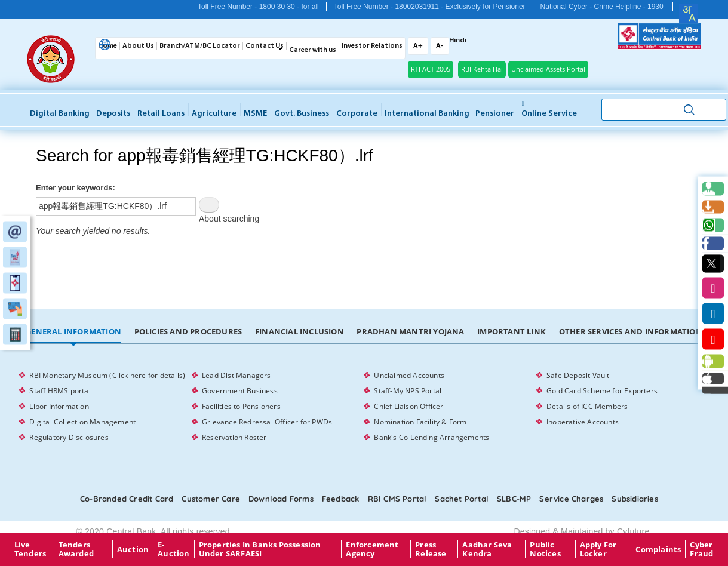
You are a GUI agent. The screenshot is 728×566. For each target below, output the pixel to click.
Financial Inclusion (300, 331)
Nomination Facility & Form (420, 422)
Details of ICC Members (587, 406)
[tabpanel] (364, 407)
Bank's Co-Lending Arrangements (431, 437)
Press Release (431, 549)
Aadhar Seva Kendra (487, 549)
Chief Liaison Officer (408, 406)
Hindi (458, 41)
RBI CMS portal (397, 499)
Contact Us (265, 46)
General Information (73, 331)
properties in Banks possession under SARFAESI (260, 549)
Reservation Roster (234, 437)
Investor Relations (372, 46)
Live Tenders (30, 549)
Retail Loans (161, 114)
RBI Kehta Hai (482, 69)
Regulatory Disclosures (69, 437)
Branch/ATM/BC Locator (200, 46)
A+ (418, 46)
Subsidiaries (635, 499)
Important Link (512, 331)
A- (440, 46)
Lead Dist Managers (236, 375)
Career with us (313, 50)
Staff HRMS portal (60, 391)
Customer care (211, 499)
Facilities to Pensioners (241, 406)
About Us (138, 46)
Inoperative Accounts (583, 422)
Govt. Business (302, 114)
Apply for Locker (598, 549)
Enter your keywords (74, 188)
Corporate (357, 114)
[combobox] (689, 14)
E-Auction (173, 549)
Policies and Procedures (188, 331)
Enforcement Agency (372, 549)
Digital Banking (60, 114)
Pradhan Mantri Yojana (410, 331)
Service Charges (571, 499)
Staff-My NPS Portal (408, 391)
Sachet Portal (462, 499)
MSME (255, 114)
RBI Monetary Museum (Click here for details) (107, 375)
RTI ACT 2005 (431, 69)
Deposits (113, 114)
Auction (133, 549)
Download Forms (281, 499)
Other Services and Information (631, 331)
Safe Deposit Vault (578, 375)
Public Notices (545, 549)
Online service (549, 109)
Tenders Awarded (76, 549)
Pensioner (495, 114)
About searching (229, 219)
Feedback (341, 499)
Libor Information (59, 406)
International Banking (427, 114)
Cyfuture (633, 531)
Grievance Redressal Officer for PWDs (267, 422)
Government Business (240, 391)
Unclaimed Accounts (409, 375)
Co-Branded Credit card (127, 499)
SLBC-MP (514, 499)
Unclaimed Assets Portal (548, 69)
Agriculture (214, 114)
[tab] (73, 332)
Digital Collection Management (82, 422)
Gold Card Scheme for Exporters (602, 391)
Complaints (658, 549)
